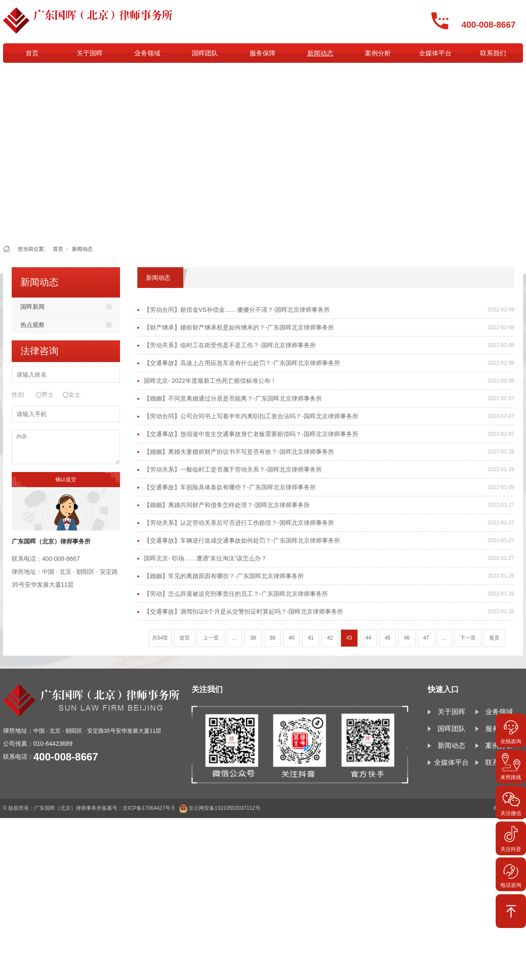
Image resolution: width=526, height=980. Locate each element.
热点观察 (32, 325)
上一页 (211, 638)
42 (330, 638)
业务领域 (147, 53)
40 (291, 638)
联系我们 (493, 53)
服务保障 (263, 53)
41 (310, 638)
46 (407, 638)
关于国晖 (90, 53)
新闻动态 (320, 53)
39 (272, 638)
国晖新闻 (32, 307)
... (234, 638)
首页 (32, 53)
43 (349, 638)
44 (369, 638)
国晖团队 (205, 53)
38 (253, 638)
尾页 (494, 638)
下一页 (468, 638)
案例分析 (378, 53)
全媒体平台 (435, 53)
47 (426, 638)
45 (388, 638)
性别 (18, 395)
